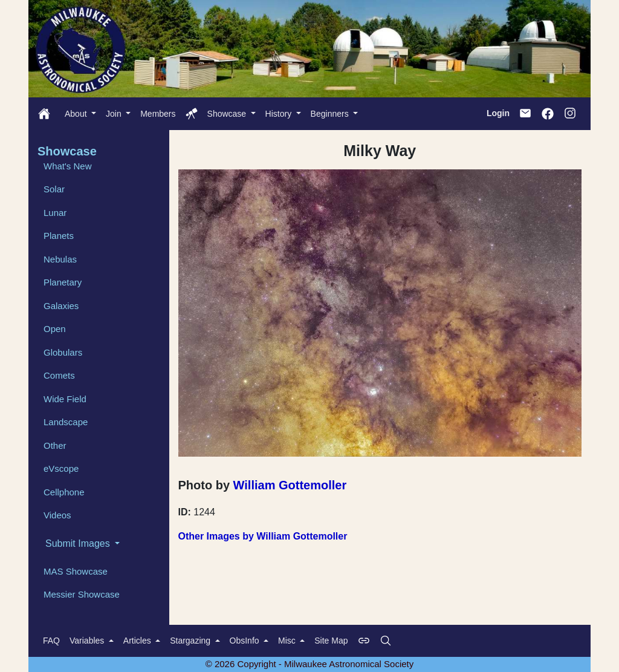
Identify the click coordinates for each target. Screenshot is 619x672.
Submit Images (79, 543)
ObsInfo (246, 641)
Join (115, 114)
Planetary (63, 282)
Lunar (55, 213)
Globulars (63, 352)
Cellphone (64, 492)
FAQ (51, 641)
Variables (88, 641)
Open (55, 329)
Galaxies (61, 306)
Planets (59, 236)
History (280, 114)
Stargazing (191, 641)
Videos (57, 515)
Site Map (331, 641)
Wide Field (65, 399)
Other (55, 445)
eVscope (61, 468)
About (77, 114)
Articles (138, 641)
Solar (54, 189)
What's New (68, 166)
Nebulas (60, 259)
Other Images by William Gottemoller (263, 536)
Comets (59, 375)
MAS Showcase (76, 571)
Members (158, 114)
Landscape (66, 422)
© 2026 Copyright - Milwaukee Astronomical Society (310, 664)
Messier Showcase (82, 594)
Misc (288, 641)
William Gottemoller (290, 485)
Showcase (228, 114)
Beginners (331, 114)
